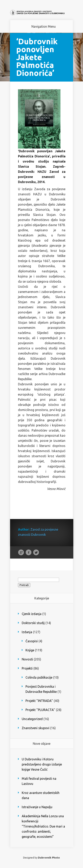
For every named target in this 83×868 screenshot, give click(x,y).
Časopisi (32, 641)
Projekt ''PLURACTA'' (40, 710)
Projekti (27, 668)
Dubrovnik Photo (49, 858)
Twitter (36, 553)
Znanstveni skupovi (36, 728)
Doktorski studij (33, 623)
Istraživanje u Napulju (37, 807)
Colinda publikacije (39, 677)
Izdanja (27, 632)
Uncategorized (32, 719)
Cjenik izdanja (32, 614)
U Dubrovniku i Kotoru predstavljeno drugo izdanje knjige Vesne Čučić (42, 764)
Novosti (27, 659)
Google (21, 553)
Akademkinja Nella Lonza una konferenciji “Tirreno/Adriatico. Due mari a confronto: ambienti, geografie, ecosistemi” (43, 826)
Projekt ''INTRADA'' (39, 701)
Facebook (29, 553)
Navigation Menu (44, 26)
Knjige (30, 650)
